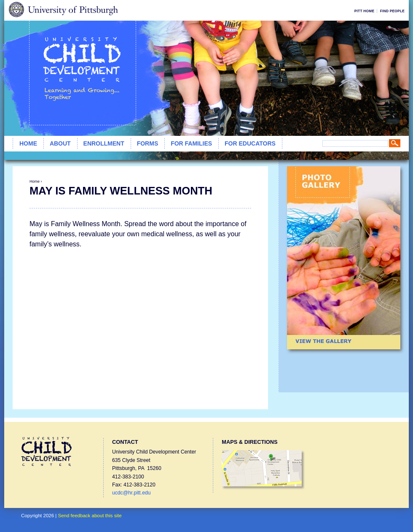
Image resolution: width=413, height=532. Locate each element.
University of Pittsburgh (63, 10)
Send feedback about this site (90, 516)
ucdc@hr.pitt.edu (131, 493)
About (60, 143)
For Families (191, 143)
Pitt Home (365, 11)
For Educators (250, 143)
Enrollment (104, 143)
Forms (148, 143)
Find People (392, 11)
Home (28, 143)
